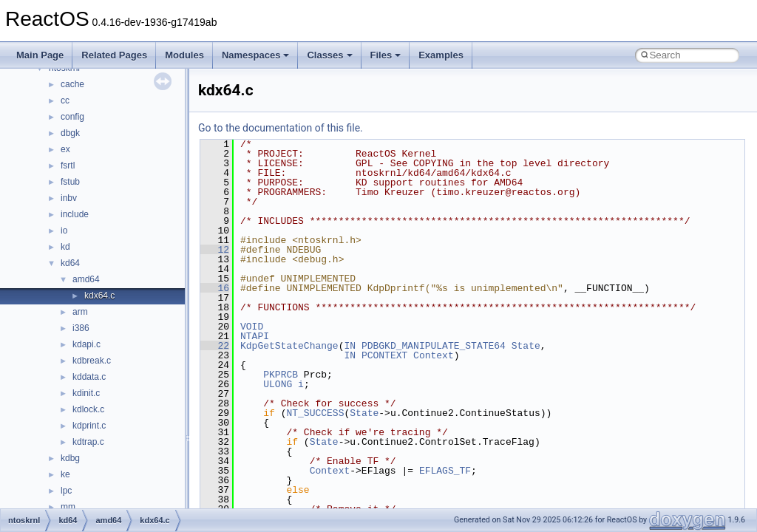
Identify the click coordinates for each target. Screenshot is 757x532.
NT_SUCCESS (315, 413)
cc (65, 100)
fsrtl (68, 166)
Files (386, 55)
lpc (66, 491)
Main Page (40, 55)
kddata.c (89, 377)
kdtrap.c (88, 442)
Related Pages (114, 55)
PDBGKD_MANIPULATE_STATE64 (434, 346)
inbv (69, 198)
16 (215, 288)
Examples (441, 55)
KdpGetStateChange (289, 346)
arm (80, 312)
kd (65, 247)
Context (434, 355)
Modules (184, 55)
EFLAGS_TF (445, 471)
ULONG (278, 384)
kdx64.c (99, 296)
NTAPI (255, 336)
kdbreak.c (92, 361)
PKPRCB (281, 375)
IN (350, 346)
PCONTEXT (384, 355)
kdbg (70, 458)
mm (68, 507)
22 (215, 346)
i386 (81, 328)
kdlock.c (88, 409)
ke (65, 474)
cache (72, 84)
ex (65, 149)
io (64, 231)
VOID (252, 327)
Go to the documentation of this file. (281, 128)
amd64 (86, 279)
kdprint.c (89, 426)
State (526, 346)
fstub (70, 182)
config (72, 117)
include (75, 214)
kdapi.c (86, 344)
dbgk (70, 133)
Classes (329, 55)
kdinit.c (86, 393)
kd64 (70, 263)
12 (215, 250)
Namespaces (256, 55)
